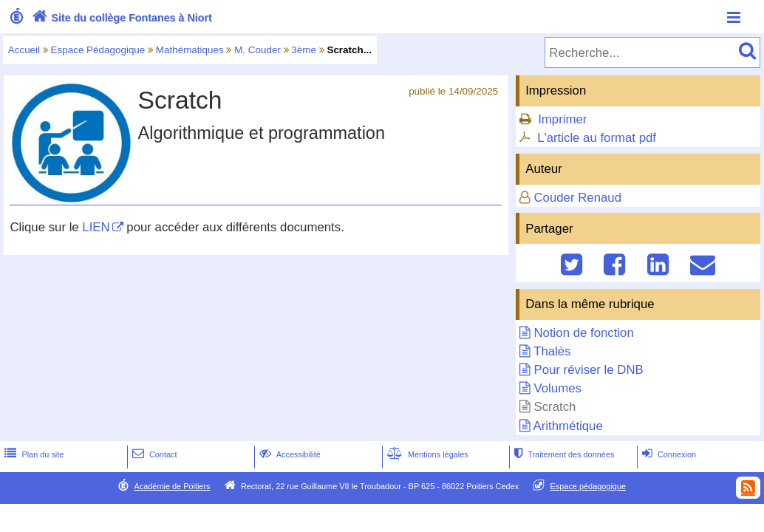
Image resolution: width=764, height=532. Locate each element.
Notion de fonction (584, 333)
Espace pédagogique (589, 486)
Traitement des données (563, 454)
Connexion (668, 454)
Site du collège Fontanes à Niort (120, 18)
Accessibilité (289, 454)
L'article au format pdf (597, 138)
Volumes (558, 388)
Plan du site (33, 454)
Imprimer (562, 119)
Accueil (24, 50)
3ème (304, 50)
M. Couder (257, 50)
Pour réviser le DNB (589, 370)
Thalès (552, 351)
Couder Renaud (578, 198)
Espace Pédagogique (98, 50)
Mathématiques (190, 50)
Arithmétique (568, 426)
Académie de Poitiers (172, 486)
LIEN (96, 227)
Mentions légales (426, 454)
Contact (153, 454)
